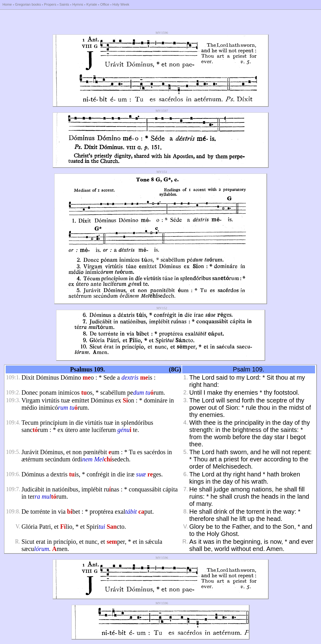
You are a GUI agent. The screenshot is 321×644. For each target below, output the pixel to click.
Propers (50, 4)
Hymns (78, 4)
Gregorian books (28, 4)
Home (7, 4)
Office (105, 4)
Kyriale (92, 4)
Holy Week (121, 4)
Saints (64, 4)
